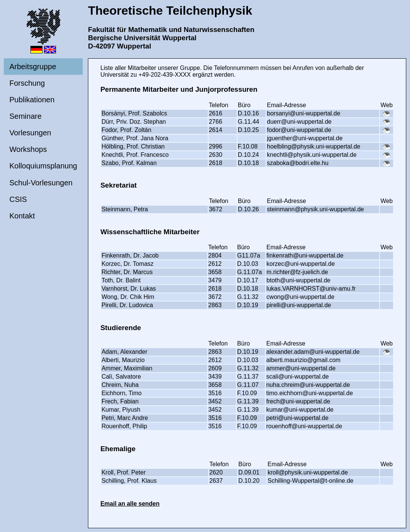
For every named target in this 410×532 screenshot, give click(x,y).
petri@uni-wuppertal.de (297, 418)
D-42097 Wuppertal (120, 46)
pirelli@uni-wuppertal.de (299, 305)
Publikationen (32, 100)
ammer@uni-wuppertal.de (301, 368)
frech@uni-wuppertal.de (298, 401)
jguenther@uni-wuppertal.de (305, 138)
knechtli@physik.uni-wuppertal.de (312, 155)
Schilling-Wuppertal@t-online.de (311, 481)
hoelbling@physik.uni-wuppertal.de (313, 146)
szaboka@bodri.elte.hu (298, 163)
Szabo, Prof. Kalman (129, 163)
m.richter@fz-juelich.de (297, 272)
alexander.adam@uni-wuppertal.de (313, 352)
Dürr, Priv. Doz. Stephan (134, 122)
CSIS (18, 199)
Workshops (28, 149)
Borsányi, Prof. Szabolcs (134, 113)
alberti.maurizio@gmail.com (303, 360)
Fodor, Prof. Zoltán (126, 130)
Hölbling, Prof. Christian (133, 146)
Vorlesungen (30, 133)
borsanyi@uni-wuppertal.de (303, 113)
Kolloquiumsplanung (43, 166)
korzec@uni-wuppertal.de (301, 264)
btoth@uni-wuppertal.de (298, 280)
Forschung (27, 83)
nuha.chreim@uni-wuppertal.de (308, 385)
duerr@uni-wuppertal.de (299, 122)
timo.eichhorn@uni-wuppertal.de (309, 393)
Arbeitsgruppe (33, 67)
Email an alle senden (130, 504)
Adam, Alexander (124, 352)
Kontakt (22, 216)
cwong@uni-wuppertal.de (300, 297)
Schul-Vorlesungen (41, 183)
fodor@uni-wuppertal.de (299, 130)
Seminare (26, 116)
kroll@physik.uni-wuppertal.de (308, 472)
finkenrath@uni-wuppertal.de (305, 255)
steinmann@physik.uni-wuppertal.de (315, 209)
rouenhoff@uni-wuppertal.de (304, 426)
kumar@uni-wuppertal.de (300, 410)
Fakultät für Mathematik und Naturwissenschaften (171, 30)
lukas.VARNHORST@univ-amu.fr (311, 289)
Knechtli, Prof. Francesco (135, 155)
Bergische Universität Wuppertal (142, 38)
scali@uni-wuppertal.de (297, 377)
